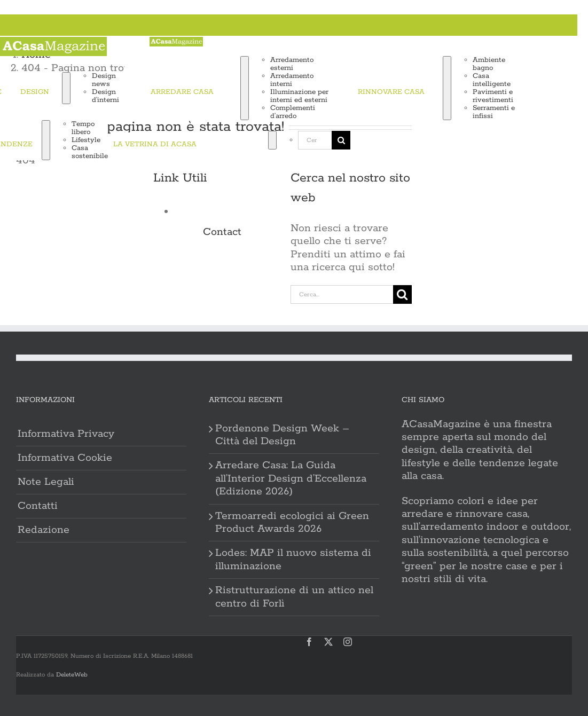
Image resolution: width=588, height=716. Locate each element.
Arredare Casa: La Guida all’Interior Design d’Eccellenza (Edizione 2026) (291, 479)
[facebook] (309, 642)
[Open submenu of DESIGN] (66, 88)
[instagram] (348, 642)
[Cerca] (235, 140)
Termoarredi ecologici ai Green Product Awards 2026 (292, 523)
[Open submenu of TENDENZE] (46, 140)
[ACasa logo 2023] (53, 43)
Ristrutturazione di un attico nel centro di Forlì (294, 597)
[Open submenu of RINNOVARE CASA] (447, 88)
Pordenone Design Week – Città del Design (282, 435)
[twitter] (328, 642)
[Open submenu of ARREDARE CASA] (245, 88)
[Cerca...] (315, 140)
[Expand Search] (272, 140)
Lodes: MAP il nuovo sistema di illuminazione (293, 560)
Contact (222, 232)
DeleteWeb (72, 675)
